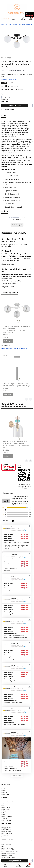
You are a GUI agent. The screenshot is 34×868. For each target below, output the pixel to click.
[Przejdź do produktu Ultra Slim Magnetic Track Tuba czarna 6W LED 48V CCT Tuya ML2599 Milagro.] (17, 368)
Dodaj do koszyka (15, 106)
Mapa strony (5, 794)
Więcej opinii (17, 775)
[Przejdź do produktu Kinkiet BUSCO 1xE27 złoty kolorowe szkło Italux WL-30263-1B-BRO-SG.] (17, 426)
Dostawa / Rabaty (7, 855)
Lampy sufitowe (6, 816)
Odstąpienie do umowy (8, 857)
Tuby (3, 804)
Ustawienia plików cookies (9, 852)
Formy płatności (6, 828)
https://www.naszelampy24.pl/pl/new (14, 349)
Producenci (5, 792)
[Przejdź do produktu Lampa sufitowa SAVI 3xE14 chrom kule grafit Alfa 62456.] (17, 311)
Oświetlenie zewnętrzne (8, 802)
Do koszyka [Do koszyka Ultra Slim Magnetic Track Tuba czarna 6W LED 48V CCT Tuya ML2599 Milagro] (8, 394)
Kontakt (4, 791)
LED (3, 813)
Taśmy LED (5, 818)
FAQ (3, 846)
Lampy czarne (6, 807)
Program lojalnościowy (8, 854)
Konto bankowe (6, 830)
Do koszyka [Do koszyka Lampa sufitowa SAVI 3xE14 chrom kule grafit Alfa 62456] (8, 341)
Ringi (3, 806)
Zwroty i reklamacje (7, 848)
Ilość (3, 94)
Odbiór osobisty (6, 831)
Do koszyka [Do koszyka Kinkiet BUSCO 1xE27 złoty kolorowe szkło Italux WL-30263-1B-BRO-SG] (8, 456)
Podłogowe (5, 811)
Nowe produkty (6, 835)
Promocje (4, 837)
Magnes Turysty (6, 820)
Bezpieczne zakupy (7, 833)
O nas (3, 789)
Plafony (4, 815)
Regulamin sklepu (7, 844)
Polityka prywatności (8, 850)
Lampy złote (5, 809)
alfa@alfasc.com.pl (8, 264)
